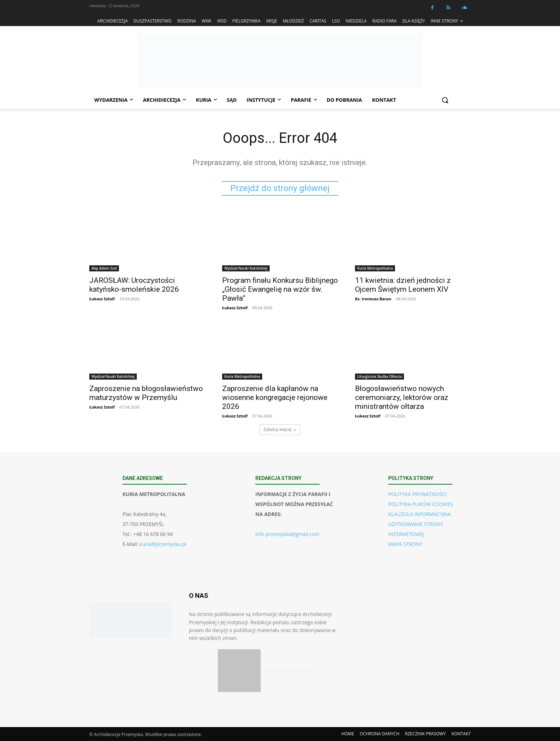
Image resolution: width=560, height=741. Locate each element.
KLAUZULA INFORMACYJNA (419, 514)
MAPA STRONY (405, 544)
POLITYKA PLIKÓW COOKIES (421, 504)
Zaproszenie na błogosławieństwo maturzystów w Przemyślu (146, 393)
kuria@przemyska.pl (163, 544)
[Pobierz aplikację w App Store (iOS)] (239, 671)
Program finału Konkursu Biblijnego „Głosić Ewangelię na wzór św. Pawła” (280, 289)
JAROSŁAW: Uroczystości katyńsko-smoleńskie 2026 (134, 285)
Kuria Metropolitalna (375, 268)
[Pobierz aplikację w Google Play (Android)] (288, 671)
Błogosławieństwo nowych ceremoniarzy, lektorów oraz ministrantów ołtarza (402, 397)
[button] (445, 100)
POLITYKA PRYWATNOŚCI (417, 494)
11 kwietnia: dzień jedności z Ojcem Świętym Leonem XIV (403, 285)
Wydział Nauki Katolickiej (246, 268)
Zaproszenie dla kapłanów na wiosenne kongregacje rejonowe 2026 (275, 397)
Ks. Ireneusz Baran (373, 299)
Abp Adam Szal (104, 268)
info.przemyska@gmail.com (287, 534)
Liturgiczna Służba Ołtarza (379, 376)
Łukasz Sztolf (102, 299)
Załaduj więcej (280, 429)
